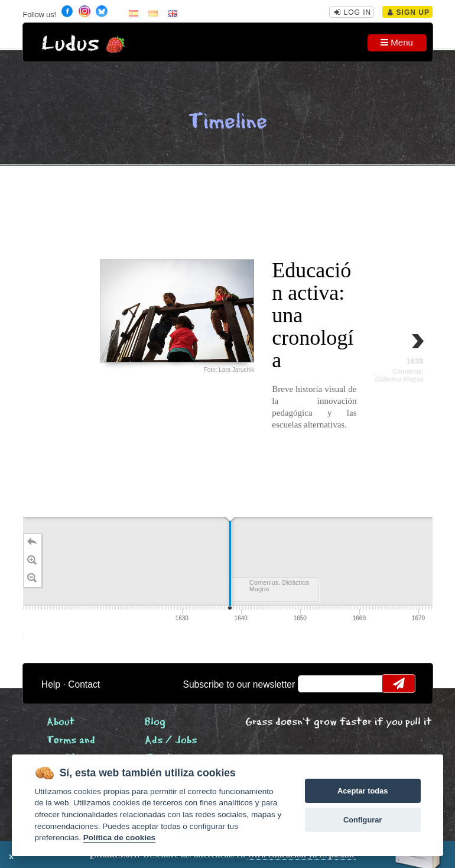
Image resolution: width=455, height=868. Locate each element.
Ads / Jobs (171, 741)
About (61, 722)
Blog (155, 722)
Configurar (363, 820)
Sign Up (409, 12)
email (314, 684)
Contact (84, 684)
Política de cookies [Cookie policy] (119, 838)
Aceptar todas (363, 791)
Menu (397, 42)
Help (51, 684)
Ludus (70, 44)
